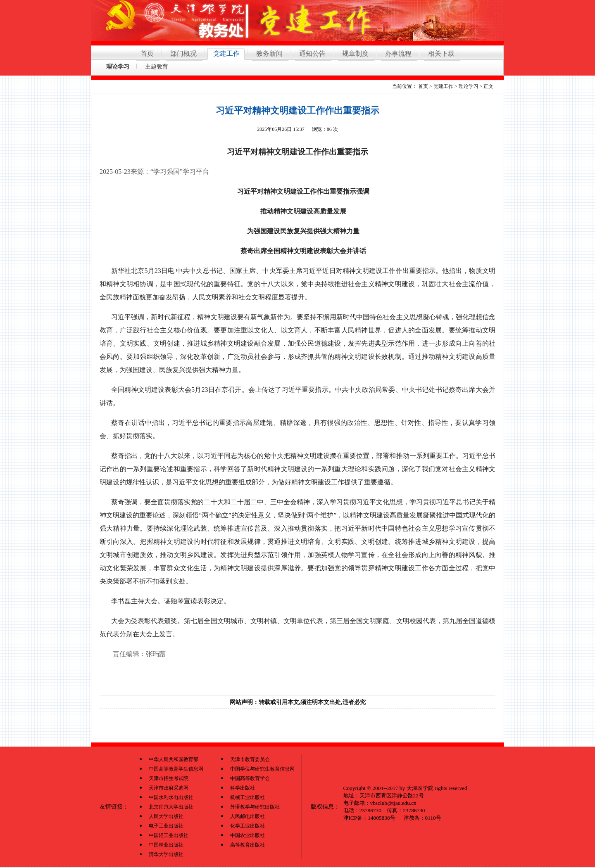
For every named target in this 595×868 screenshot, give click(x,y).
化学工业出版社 (248, 826)
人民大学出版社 (166, 816)
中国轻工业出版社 (169, 835)
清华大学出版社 (166, 854)
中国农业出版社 (248, 835)
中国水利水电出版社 (171, 797)
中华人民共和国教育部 (174, 759)
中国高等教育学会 (250, 778)
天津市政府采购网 (169, 788)
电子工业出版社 (166, 826)
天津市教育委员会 (250, 759)
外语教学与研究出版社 (255, 807)
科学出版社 (243, 788)
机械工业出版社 (248, 797)
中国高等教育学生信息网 (176, 769)
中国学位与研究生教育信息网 (262, 769)
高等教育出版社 (248, 845)
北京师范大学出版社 (171, 807)
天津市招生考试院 (169, 778)
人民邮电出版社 (248, 816)
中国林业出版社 (166, 845)
